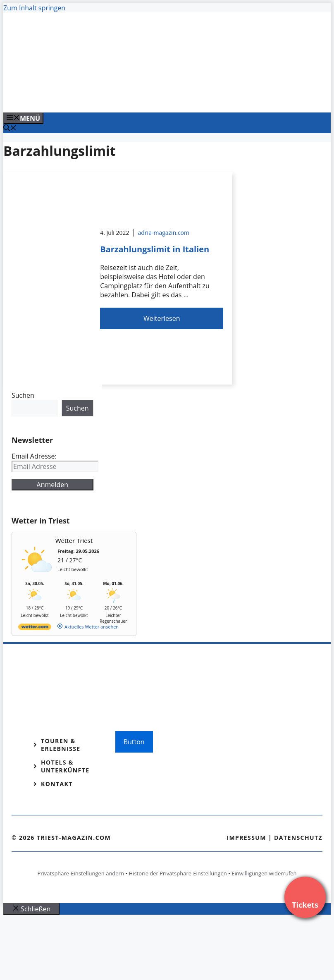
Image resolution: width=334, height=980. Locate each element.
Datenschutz (298, 838)
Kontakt (57, 784)
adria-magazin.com (164, 233)
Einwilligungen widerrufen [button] (264, 873)
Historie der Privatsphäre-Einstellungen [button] (178, 873)
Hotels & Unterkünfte (65, 766)
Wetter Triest (74, 540)
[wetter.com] (35, 628)
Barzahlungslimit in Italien (155, 249)
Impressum (246, 838)
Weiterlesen (162, 318)
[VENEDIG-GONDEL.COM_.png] (170, 97)
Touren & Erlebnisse (61, 745)
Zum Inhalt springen (34, 8)
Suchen (23, 395)
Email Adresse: (34, 456)
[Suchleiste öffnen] (10, 129)
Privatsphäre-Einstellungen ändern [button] (80, 873)
